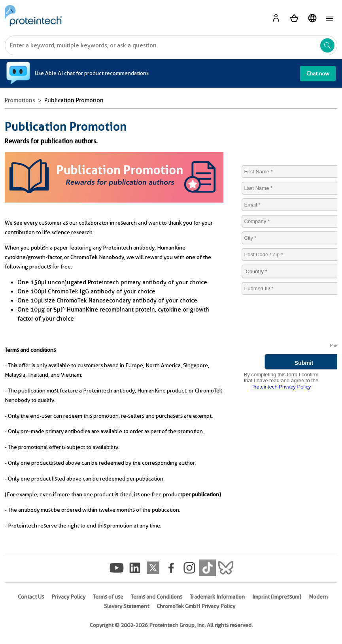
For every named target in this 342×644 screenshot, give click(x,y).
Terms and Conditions (157, 597)
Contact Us (31, 597)
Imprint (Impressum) (277, 597)
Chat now (318, 73)
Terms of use (108, 597)
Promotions (20, 100)
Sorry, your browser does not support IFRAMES (285, 274)
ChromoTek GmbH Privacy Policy (196, 606)
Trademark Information (217, 597)
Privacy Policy (68, 597)
